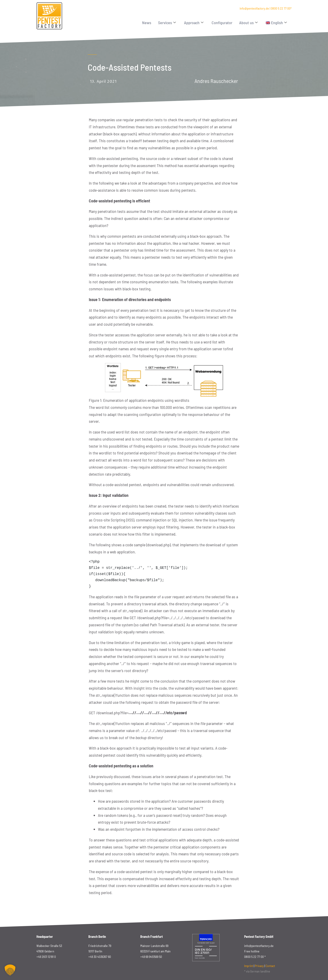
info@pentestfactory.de (254, 8)
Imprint (249, 966)
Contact (270, 966)
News (147, 23)
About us (248, 23)
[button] (10, 970)
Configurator (222, 23)
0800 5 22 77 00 (281, 8)
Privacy (259, 966)
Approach (194, 23)
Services (167, 23)
